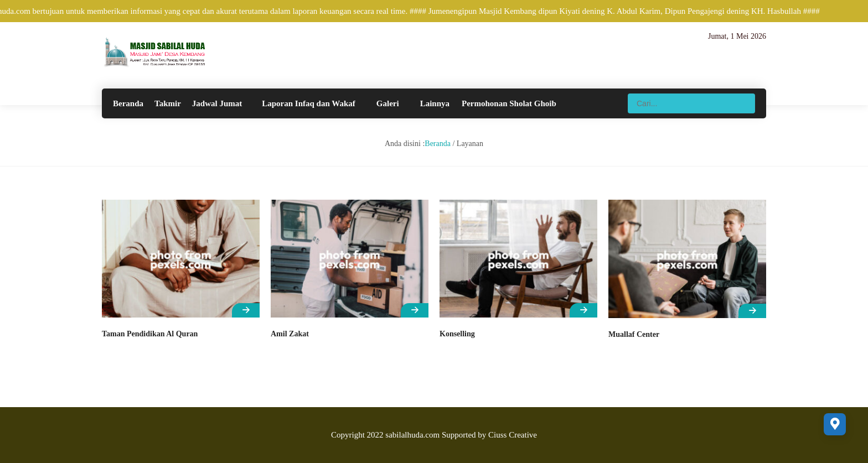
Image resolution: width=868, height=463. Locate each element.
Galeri (388, 103)
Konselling (457, 334)
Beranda (128, 103)
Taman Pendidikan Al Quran (150, 334)
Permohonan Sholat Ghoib (509, 103)
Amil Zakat (290, 334)
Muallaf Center (634, 334)
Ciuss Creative (513, 435)
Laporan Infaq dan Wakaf (309, 103)
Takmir (168, 103)
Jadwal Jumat (217, 103)
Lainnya (435, 103)
